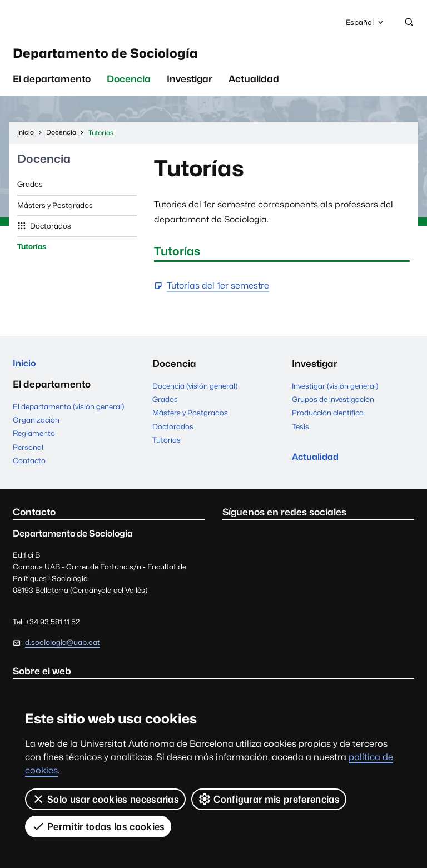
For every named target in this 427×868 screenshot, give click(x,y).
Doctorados (50, 230)
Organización (36, 425)
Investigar (190, 83)
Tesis (301, 431)
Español (365, 26)
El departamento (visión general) (68, 412)
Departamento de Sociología (121, 56)
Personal (28, 453)
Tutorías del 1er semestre (218, 291)
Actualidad (254, 83)
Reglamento (34, 439)
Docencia (129, 83)
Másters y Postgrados (55, 209)
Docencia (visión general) (195, 390)
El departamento (52, 83)
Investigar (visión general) (335, 390)
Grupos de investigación (333, 404)
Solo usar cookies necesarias (105, 799)
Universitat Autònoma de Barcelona (104, 23)
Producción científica (328, 417)
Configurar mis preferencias (269, 799)
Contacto (29, 466)
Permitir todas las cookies (98, 826)
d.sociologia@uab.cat (63, 648)
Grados (30, 189)
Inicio (25, 368)
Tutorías (32, 251)
